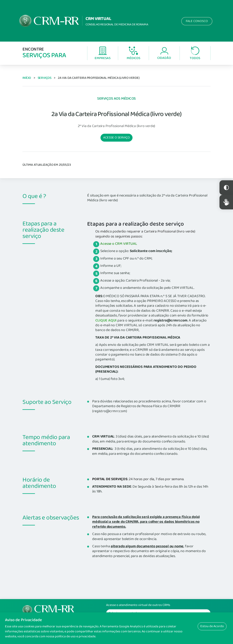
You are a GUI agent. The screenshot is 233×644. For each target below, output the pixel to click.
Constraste (226, 188)
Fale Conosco (197, 21)
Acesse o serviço (116, 138)
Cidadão (164, 54)
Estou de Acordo (212, 626)
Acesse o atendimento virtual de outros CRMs (138, 605)
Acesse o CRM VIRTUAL (119, 244)
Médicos (133, 54)
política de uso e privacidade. (75, 636)
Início (27, 78)
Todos (195, 54)
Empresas (103, 54)
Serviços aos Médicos (116, 99)
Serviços (45, 78)
